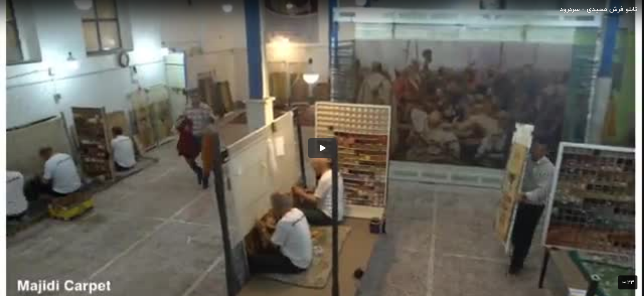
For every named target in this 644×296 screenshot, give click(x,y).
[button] (322, 148)
